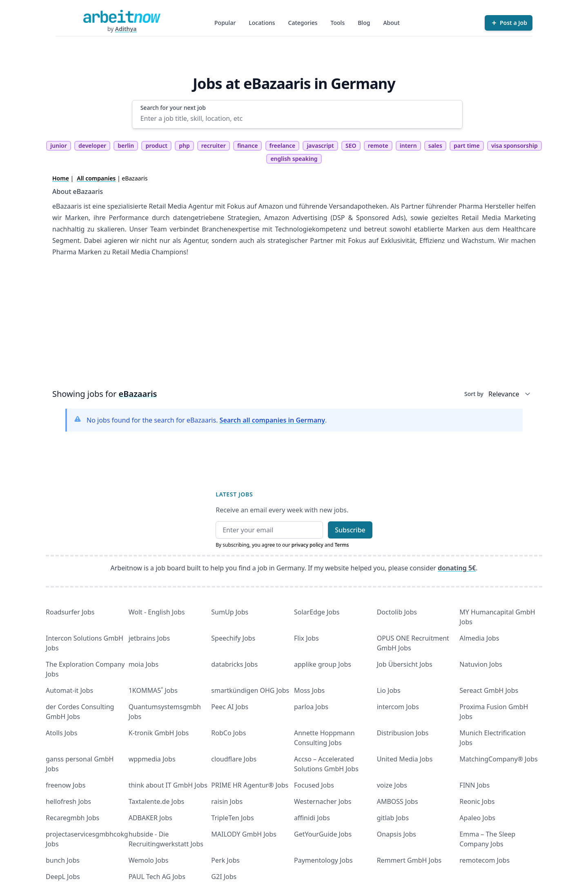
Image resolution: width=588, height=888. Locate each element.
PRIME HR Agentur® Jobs (250, 785)
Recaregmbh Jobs (72, 818)
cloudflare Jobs (234, 759)
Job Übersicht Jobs (405, 664)
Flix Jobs (306, 638)
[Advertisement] (294, 325)
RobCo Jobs (228, 733)
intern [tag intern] (408, 146)
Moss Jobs (309, 690)
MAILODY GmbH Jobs (244, 834)
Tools (338, 23)
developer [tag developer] (92, 146)
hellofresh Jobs (68, 801)
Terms (342, 545)
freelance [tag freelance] (283, 146)
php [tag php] (184, 146)
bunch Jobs (63, 860)
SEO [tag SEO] (351, 146)
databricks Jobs (234, 664)
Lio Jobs (389, 690)
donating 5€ (457, 568)
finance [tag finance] (247, 146)
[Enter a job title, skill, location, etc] (297, 118)
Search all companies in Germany (272, 420)
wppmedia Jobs (152, 759)
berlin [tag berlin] (126, 146)
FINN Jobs (474, 785)
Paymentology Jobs (323, 860)
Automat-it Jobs (69, 690)
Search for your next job (173, 108)
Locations (262, 23)
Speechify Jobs (233, 638)
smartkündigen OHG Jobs (250, 690)
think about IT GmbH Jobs (168, 785)
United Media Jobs (405, 759)
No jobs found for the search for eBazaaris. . (207, 420)
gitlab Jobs (393, 818)
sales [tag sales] (435, 146)
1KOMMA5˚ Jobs (153, 690)
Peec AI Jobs (230, 707)
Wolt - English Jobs (157, 612)
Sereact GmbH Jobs (489, 690)
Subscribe (350, 530)
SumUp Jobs (230, 612)
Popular (225, 23)
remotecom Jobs (484, 860)
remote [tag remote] (378, 146)
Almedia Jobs (479, 638)
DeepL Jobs (63, 877)
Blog (364, 23)
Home (61, 178)
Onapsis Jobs (396, 834)
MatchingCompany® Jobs (498, 759)
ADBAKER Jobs (150, 818)
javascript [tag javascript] (320, 146)
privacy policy (307, 545)
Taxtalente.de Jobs (157, 801)
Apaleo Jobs (477, 818)
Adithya (126, 29)
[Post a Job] (509, 23)
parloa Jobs (311, 707)
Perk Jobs (225, 860)
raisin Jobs (227, 801)
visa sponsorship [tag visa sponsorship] (514, 146)
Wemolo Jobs (149, 860)
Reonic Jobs (477, 801)
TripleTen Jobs (232, 818)
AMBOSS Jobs (398, 801)
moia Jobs (144, 664)
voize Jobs (392, 785)
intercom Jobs (398, 707)
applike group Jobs (323, 664)
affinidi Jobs (312, 818)
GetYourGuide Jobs (323, 834)
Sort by (474, 394)
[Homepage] (122, 16)
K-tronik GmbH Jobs (159, 733)
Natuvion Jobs (481, 664)
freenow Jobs (66, 785)
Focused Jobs (314, 785)
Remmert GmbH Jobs (409, 860)
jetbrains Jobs (149, 638)
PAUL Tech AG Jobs (157, 877)
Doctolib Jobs (397, 612)
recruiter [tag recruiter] (214, 146)
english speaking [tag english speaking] (294, 159)
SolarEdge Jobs (317, 612)
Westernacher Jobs (323, 801)
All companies (96, 178)
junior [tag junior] (59, 146)
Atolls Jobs (61, 733)
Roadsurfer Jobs (70, 612)
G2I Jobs (224, 877)
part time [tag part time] (467, 146)
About (391, 23)
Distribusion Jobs (403, 733)
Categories (303, 23)
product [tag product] (156, 146)
